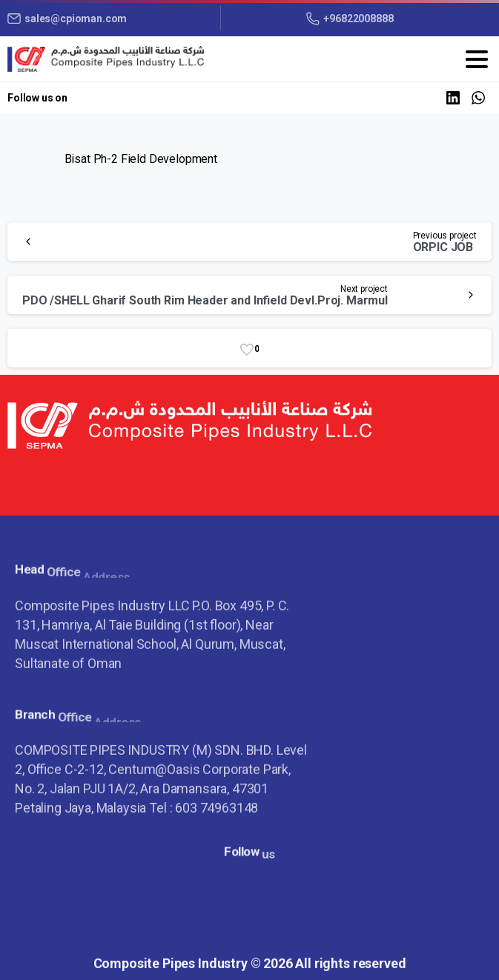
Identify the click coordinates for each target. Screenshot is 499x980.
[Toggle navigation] (477, 59)
